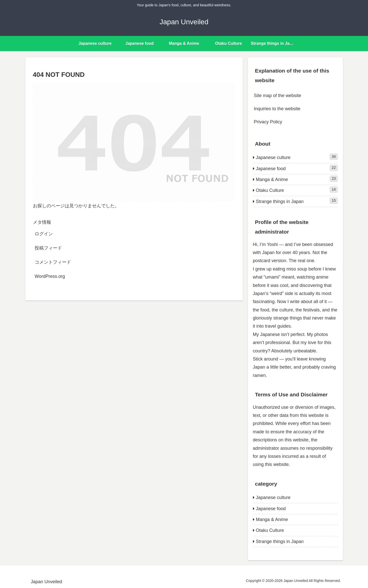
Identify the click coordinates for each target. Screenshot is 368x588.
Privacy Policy (268, 122)
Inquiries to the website (277, 109)
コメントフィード (53, 262)
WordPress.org (50, 276)
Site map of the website (278, 96)
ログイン (44, 234)
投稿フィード (48, 248)
